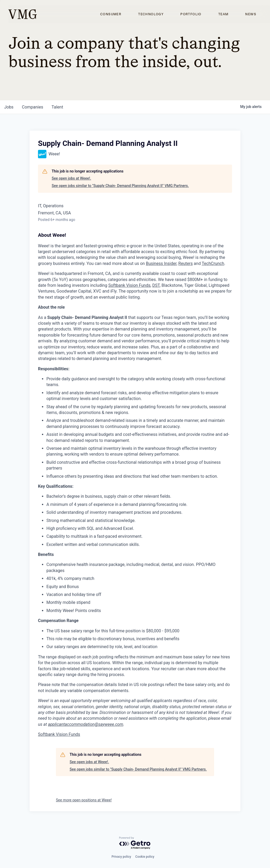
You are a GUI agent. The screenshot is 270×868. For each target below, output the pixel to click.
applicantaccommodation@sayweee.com (86, 724)
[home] (23, 14)
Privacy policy (121, 857)
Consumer (111, 14)
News (251, 14)
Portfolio (191, 14)
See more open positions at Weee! (84, 800)
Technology (151, 14)
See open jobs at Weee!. (71, 178)
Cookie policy (145, 857)
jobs (9, 107)
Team (223, 14)
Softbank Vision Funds (129, 285)
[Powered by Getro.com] (135, 843)
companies (33, 107)
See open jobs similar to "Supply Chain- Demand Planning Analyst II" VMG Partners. (120, 186)
